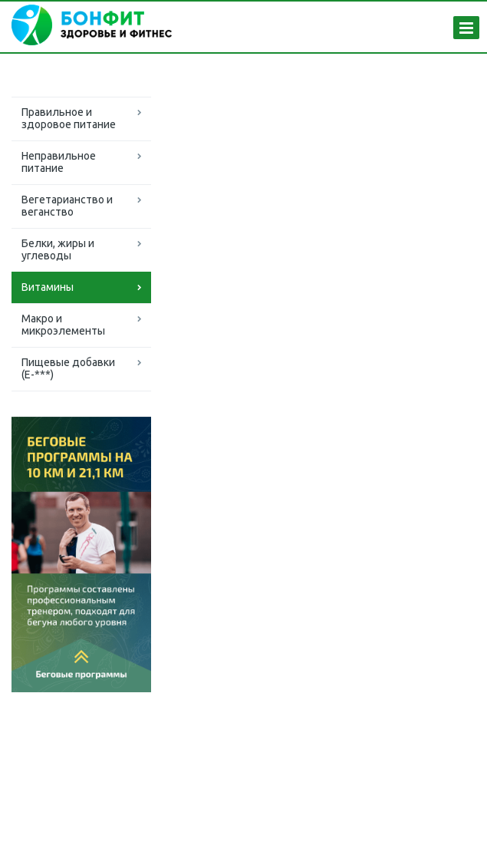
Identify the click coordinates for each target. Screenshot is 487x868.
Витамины (48, 287)
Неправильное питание (59, 162)
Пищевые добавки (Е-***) (68, 368)
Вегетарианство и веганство (67, 206)
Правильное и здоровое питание (69, 118)
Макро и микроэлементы (63, 325)
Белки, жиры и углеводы (58, 249)
